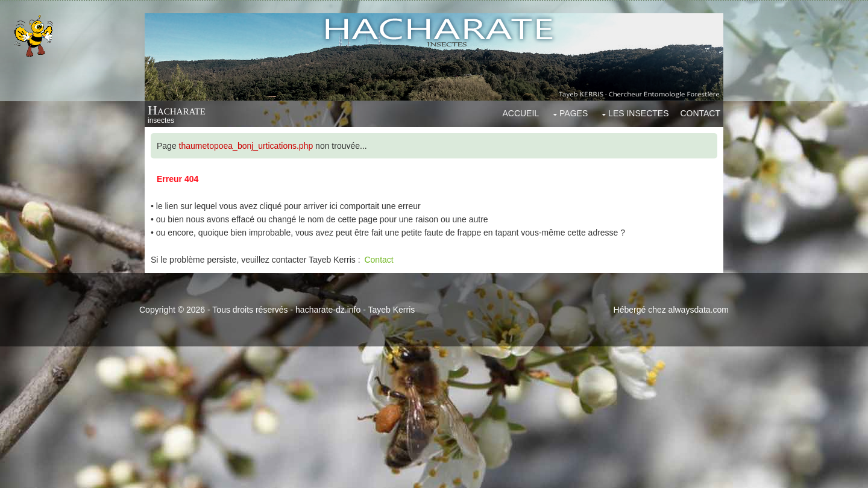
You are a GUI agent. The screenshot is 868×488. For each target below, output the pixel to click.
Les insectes (638, 113)
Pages (574, 113)
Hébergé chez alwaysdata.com (671, 310)
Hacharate (177, 110)
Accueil (520, 113)
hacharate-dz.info (328, 310)
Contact (700, 113)
